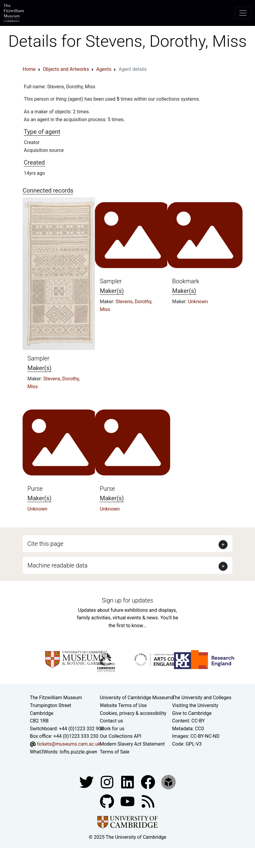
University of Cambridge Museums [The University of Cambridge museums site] (137, 698)
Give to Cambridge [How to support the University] (192, 713)
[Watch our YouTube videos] (128, 801)
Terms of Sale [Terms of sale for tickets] (115, 752)
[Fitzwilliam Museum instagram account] (108, 782)
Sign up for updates (127, 600)
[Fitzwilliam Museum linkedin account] (149, 782)
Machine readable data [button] (57, 565)
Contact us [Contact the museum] (111, 721)
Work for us (112, 729)
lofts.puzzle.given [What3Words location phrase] (78, 752)
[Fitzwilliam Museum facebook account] (128, 782)
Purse (35, 489)
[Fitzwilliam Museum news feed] (148, 801)
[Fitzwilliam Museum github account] (108, 801)
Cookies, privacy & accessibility (133, 713)
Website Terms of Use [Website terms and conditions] (123, 705)
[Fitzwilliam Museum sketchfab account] (168, 782)
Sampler (38, 358)
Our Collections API (121, 736)
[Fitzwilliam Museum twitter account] (87, 782)
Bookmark (186, 281)
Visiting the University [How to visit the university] (195, 705)
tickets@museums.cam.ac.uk (69, 744)
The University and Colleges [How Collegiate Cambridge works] (202, 698)
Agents (104, 69)
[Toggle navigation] (243, 13)
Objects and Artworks (66, 69)
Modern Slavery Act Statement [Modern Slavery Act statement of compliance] (132, 744)
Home (29, 69)
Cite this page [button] (45, 544)
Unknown (198, 302)
